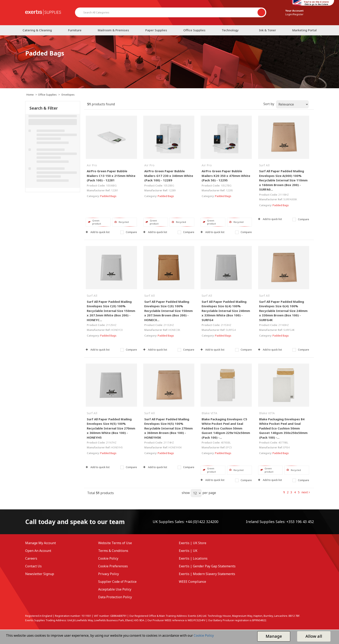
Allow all (314, 636)
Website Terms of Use (115, 543)
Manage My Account (41, 543)
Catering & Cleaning (37, 30)
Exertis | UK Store (193, 543)
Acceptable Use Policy (115, 589)
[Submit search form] (261, 12)
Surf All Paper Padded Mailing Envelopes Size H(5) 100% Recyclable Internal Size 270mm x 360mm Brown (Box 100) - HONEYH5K (168, 428)
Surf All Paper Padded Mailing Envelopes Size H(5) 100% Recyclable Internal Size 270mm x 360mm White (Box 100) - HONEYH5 (111, 428)
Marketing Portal (304, 30)
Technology (230, 30)
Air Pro (92, 165)
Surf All (264, 165)
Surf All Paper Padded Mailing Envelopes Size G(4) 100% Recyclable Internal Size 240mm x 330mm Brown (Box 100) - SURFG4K (283, 311)
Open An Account (38, 551)
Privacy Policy (109, 574)
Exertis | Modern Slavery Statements (207, 574)
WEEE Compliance (192, 582)
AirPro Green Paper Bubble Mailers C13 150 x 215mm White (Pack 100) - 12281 (111, 176)
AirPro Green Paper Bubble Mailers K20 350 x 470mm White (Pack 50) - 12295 (226, 176)
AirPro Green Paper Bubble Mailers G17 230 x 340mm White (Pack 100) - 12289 (169, 176)
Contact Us (33, 566)
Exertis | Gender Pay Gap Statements (207, 566)
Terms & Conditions (113, 551)
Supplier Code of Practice (117, 582)
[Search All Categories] (171, 12)
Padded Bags (108, 196)
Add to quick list (98, 232)
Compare (129, 232)
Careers (31, 558)
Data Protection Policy (115, 597)
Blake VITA (209, 413)
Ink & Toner (267, 30)
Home (30, 95)
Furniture (75, 30)
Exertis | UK (188, 551)
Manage (274, 636)
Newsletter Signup (40, 574)
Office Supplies (194, 30)
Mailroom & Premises (113, 30)
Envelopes (68, 95)
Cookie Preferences (113, 566)
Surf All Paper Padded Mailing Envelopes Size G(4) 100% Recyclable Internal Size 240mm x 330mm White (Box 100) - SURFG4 (226, 311)
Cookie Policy (108, 558)
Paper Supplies (156, 30)
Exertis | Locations (193, 558)
